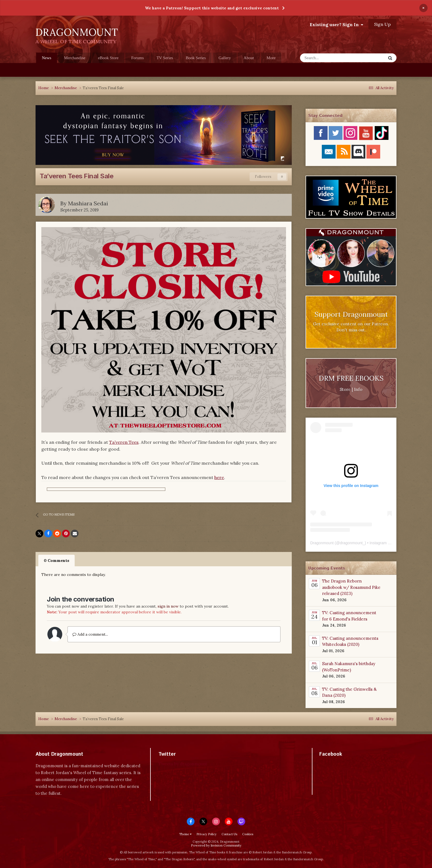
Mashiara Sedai (88, 203)
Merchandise (75, 58)
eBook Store (108, 58)
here (219, 477)
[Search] (326, 58)
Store (345, 389)
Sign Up (382, 24)
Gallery (225, 58)
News (47, 59)
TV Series (165, 58)
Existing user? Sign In (336, 25)
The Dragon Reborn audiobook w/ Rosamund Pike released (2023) (351, 587)
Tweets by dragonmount (183, 764)
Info (358, 389)
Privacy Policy (206, 834)
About (249, 58)
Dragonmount (322, 543)
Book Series (196, 58)
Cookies (248, 834)
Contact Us (229, 834)
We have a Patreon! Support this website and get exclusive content (212, 8)
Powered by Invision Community (216, 845)
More (271, 58)
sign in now (168, 606)
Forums (137, 58)
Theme (185, 834)
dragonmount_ (352, 543)
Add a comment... (90, 634)
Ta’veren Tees (124, 442)
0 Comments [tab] (56, 560)
